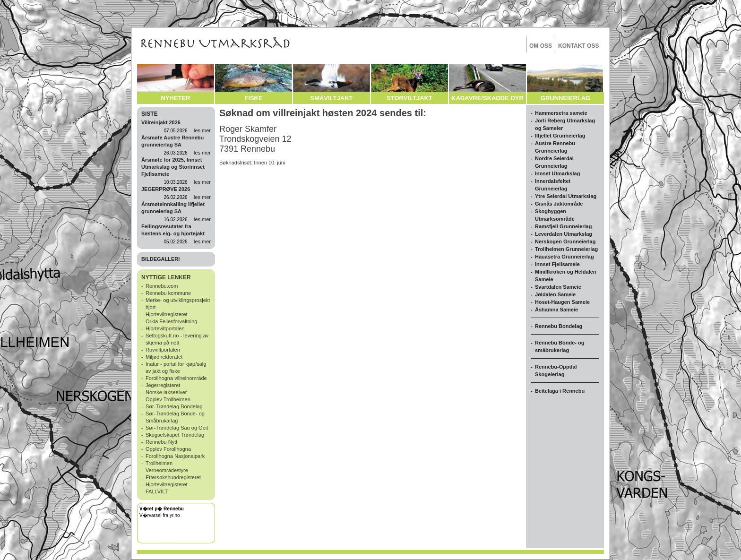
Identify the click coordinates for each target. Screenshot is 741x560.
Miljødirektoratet (164, 357)
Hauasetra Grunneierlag (564, 257)
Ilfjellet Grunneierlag (560, 136)
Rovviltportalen (163, 350)
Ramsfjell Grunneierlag (563, 226)
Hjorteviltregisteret (167, 314)
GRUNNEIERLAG (565, 98)
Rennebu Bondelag (559, 326)
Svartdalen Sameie (558, 287)
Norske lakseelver (166, 392)
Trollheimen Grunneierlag (566, 249)
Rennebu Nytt (161, 442)
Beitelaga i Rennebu (560, 391)
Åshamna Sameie (556, 310)
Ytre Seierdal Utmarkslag (566, 196)
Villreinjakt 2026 (161, 122)
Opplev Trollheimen (168, 399)
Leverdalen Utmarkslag (564, 234)
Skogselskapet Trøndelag (175, 435)
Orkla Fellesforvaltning (171, 321)
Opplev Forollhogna (168, 449)
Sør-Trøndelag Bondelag (174, 406)
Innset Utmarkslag (557, 173)
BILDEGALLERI (160, 259)
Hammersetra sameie (561, 113)
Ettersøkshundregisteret (173, 477)
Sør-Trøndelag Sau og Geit (177, 428)
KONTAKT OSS (578, 46)
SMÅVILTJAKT (331, 98)
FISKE (253, 98)
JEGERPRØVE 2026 (166, 189)
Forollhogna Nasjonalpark (175, 456)
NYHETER (175, 98)
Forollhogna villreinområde (176, 378)
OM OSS (541, 46)
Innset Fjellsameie (557, 264)
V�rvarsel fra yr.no (160, 515)
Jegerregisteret (163, 385)
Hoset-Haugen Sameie (562, 302)
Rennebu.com (162, 286)
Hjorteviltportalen (165, 328)
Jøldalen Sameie (555, 294)
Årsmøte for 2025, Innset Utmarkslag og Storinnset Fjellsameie (173, 167)
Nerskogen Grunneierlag (565, 241)
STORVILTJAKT (409, 98)
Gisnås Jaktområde (559, 204)
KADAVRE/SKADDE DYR (487, 98)
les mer (202, 130)
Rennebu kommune (168, 293)
